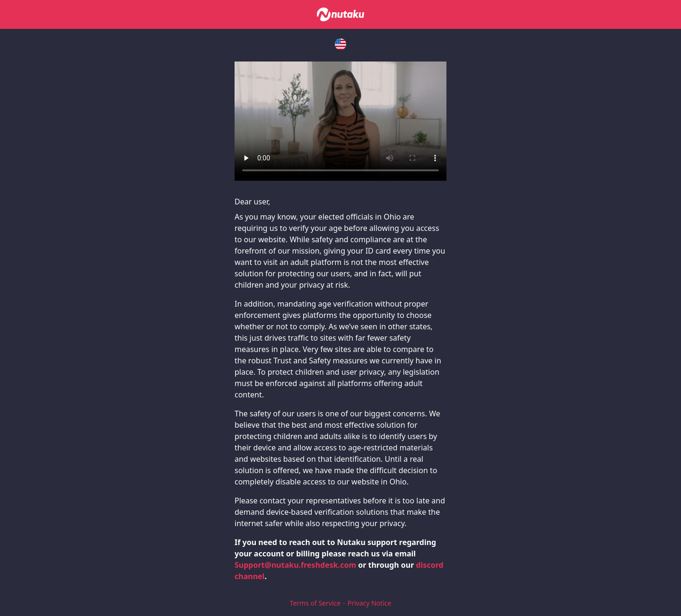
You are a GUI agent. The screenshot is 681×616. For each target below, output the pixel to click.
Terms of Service (315, 603)
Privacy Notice (370, 603)
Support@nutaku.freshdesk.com (295, 565)
